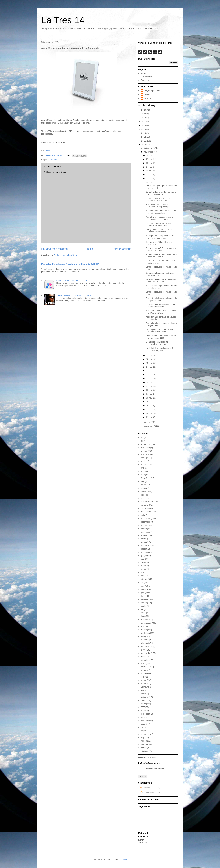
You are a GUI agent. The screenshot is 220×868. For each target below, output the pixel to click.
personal (145, 670)
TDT (143, 707)
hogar (143, 566)
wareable (145, 744)
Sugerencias (146, 77)
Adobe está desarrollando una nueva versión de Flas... (159, 199)
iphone (144, 589)
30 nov (149, 155)
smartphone (146, 690)
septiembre (149, 426)
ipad (143, 586)
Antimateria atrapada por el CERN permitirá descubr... (161, 212)
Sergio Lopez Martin (153, 90)
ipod (143, 593)
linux (143, 616)
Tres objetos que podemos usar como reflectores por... (159, 331)
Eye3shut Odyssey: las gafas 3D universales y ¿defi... (160, 349)
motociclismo (146, 646)
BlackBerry (146, 478)
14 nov (149, 367)
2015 (144, 129)
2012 (144, 137)
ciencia (144, 492)
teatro (143, 711)
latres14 (147, 98)
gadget (144, 549)
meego (144, 636)
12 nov (149, 375)
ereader (54, 160)
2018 (144, 118)
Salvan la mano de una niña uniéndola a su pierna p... (158, 206)
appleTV (144, 465)
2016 (144, 125)
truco (143, 724)
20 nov (149, 182)
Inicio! (143, 73)
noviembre (149, 152)
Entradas (145, 788)
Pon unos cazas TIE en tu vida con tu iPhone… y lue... (161, 249)
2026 (144, 110)
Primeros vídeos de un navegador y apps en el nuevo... (161, 256)
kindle (143, 606)
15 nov (149, 363)
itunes (143, 596)
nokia (143, 663)
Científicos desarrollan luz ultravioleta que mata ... (157, 343)
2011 (144, 141)
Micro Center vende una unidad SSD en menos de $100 (162, 337)
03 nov (149, 409)
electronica (146, 532)
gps (142, 559)
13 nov (149, 371)
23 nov (149, 171)
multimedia (146, 653)
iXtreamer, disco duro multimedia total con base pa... (160, 274)
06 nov (149, 398)
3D (142, 438)
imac (143, 572)
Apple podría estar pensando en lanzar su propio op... (160, 237)
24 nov (149, 167)
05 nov (149, 402)
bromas (144, 485)
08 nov (149, 390)
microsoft (145, 643)
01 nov (149, 417)
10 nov (149, 382)
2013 (144, 133)
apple (143, 458)
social (143, 694)
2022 (144, 114)
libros (143, 613)
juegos (144, 603)
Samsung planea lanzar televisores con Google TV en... (161, 281)
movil (143, 650)
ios (142, 582)
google (144, 556)
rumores (144, 684)
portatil (144, 673)
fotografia (145, 545)
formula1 (145, 542)
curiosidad (145, 508)
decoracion (146, 518)
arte (142, 468)
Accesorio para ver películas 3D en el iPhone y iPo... (161, 312)
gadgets (144, 552)
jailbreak (144, 599)
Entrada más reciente (54, 249)
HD (142, 562)
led (142, 609)
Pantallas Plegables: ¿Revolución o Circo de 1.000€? (70, 264)
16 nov (149, 359)
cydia (143, 515)
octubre (147, 422)
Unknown (148, 94)
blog (143, 481)
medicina (145, 633)
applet (143, 461)
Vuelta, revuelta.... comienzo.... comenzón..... (76, 295)
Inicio (90, 249)
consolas (145, 505)
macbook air (146, 623)
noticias (144, 667)
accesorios (145, 444)
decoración (146, 522)
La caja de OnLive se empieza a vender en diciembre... (160, 231)
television (145, 717)
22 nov (149, 175)
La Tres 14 (63, 20)
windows (145, 751)
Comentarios (147, 792)
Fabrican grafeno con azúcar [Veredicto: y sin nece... (158, 224)
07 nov (149, 394)
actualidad (145, 448)
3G (142, 441)
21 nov (149, 179)
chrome (144, 488)
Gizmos (48, 151)
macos (144, 630)
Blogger (125, 859)
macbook (145, 619)
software (144, 697)
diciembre (148, 148)
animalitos (145, 454)
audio (143, 471)
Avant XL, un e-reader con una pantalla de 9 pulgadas (159, 218)
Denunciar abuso (148, 757)
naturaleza (145, 660)
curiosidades (146, 512)
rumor (143, 680)
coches (144, 498)
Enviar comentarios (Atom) (66, 255)
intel (143, 576)
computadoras (147, 502)
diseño (144, 529)
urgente (144, 731)
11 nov (149, 378)
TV (142, 727)
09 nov (149, 386)
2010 (144, 145)
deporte (144, 525)
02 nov (149, 413)
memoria (145, 640)
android (144, 451)
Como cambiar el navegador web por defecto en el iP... (160, 306)
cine (143, 495)
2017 (144, 121)
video (143, 741)
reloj (143, 677)
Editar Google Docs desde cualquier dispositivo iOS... (161, 299)
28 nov (149, 163)
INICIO (141, 840)
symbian (144, 700)
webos (144, 748)
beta (143, 475)
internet (144, 579)
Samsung (145, 687)
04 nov (149, 405)
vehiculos (145, 734)
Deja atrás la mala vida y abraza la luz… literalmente (161, 193)
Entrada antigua (122, 249)
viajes (143, 738)
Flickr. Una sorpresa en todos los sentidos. (75, 280)
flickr (143, 539)
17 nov (149, 355)
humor (144, 569)
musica (144, 657)
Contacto (145, 80)
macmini (144, 626)
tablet (143, 704)
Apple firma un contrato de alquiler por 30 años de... (161, 318)
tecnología (145, 714)
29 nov (149, 159)
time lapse (145, 721)
